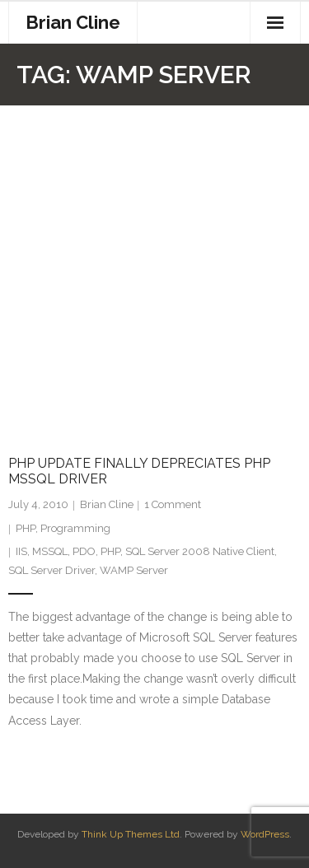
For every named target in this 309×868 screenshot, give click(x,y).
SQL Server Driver (51, 570)
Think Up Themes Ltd (131, 834)
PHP (26, 528)
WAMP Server (134, 570)
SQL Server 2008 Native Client (200, 551)
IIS (21, 551)
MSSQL (50, 551)
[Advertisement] (154, 268)
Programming (75, 528)
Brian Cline (107, 504)
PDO (84, 551)
